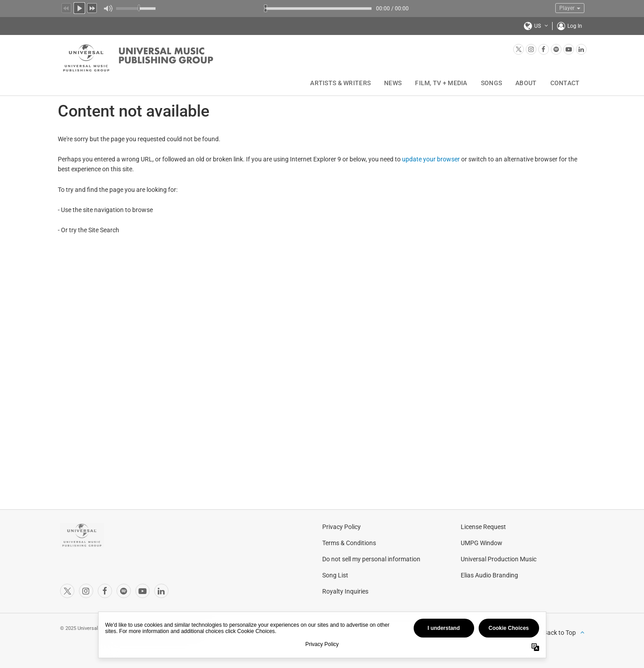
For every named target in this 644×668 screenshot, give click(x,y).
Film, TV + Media (441, 83)
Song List (335, 575)
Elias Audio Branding (489, 575)
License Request (483, 527)
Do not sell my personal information (371, 559)
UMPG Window (482, 543)
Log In (575, 26)
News (393, 83)
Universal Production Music (499, 559)
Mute (108, 9)
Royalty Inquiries (345, 591)
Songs (491, 83)
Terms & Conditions (349, 543)
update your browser (431, 159)
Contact (565, 83)
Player (570, 8)
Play (79, 7)
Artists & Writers (340, 83)
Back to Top (560, 633)
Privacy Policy (341, 527)
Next (92, 7)
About (526, 83)
